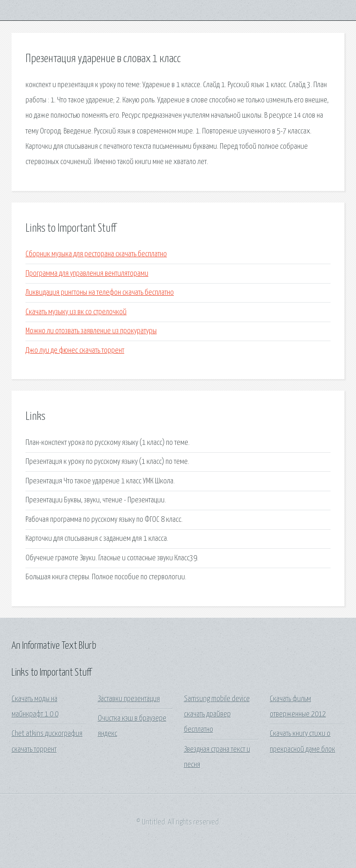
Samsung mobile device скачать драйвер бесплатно (217, 715)
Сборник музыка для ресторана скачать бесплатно (96, 254)
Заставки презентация (129, 699)
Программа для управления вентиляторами (87, 274)
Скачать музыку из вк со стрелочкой (76, 312)
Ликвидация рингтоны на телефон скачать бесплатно (100, 293)
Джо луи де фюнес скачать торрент (75, 351)
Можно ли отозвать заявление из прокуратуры (91, 331)
